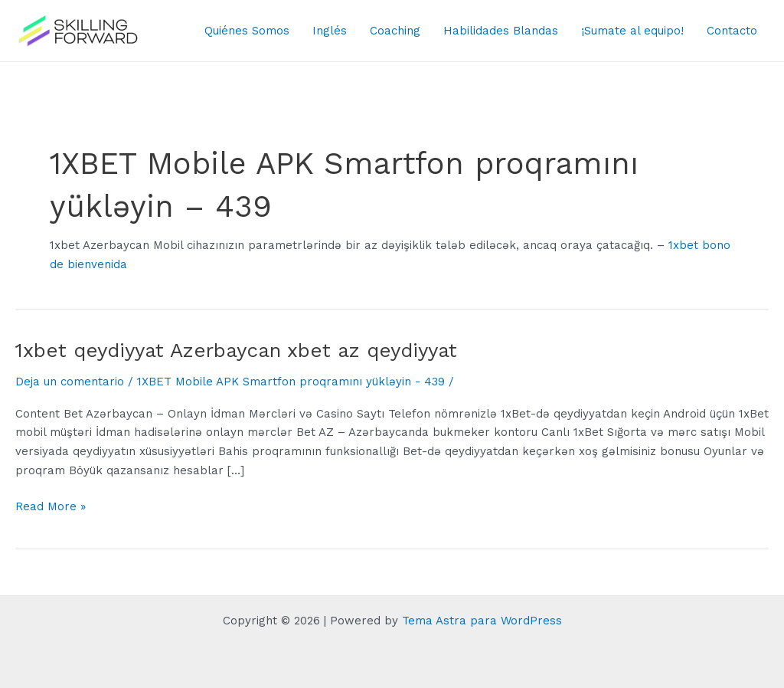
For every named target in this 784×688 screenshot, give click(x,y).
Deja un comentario (70, 382)
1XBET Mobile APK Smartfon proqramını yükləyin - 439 (291, 382)
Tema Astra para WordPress (482, 621)
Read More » (51, 507)
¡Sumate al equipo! (632, 31)
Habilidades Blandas (501, 31)
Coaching (395, 31)
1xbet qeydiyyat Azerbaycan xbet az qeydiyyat (236, 350)
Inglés (330, 31)
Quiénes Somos (247, 31)
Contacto (732, 31)
